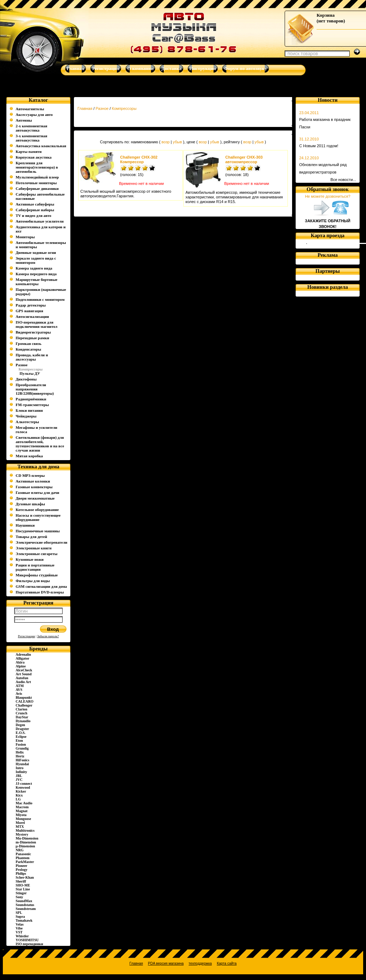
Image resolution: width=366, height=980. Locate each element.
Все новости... (343, 180)
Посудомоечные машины (38, 531)
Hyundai (22, 764)
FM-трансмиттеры (32, 405)
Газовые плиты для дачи (37, 492)
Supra (20, 917)
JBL (19, 776)
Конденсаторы (28, 349)
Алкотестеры (27, 422)
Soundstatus (25, 905)
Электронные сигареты (36, 554)
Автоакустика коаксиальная (41, 146)
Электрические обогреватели (41, 542)
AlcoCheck (24, 670)
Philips (21, 874)
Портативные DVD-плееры (40, 592)
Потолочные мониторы (36, 183)
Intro (20, 768)
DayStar (22, 717)
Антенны (24, 120)
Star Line (23, 889)
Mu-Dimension (27, 838)
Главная (85, 108)
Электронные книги (34, 548)
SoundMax (24, 901)
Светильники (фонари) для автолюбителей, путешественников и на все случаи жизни (40, 444)
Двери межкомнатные (35, 498)
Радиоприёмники (31, 399)
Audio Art (23, 682)
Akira (20, 662)
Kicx (19, 795)
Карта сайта (227, 963)
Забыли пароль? (48, 636)
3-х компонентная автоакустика (31, 138)
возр (165, 142)
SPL (19, 913)
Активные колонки (33, 481)
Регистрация (27, 636)
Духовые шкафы (30, 504)
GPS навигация (29, 311)
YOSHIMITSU (27, 940)
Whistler (22, 936)
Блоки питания (29, 410)
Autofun (22, 678)
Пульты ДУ (30, 373)
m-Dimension (26, 842)
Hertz (20, 756)
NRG (20, 850)
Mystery (22, 834)
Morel (20, 823)
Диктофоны (26, 379)
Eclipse (21, 737)
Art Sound (24, 674)
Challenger (24, 705)
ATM (20, 686)
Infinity (21, 772)
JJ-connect (24, 784)
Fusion (21, 744)
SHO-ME (23, 885)
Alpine (21, 666)
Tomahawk (24, 920)
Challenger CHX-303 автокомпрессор (244, 159)
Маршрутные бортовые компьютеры (36, 282)
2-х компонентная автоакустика (31, 128)
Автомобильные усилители (40, 221)
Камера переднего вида (36, 274)
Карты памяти (29, 151)
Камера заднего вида (34, 268)
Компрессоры (124, 108)
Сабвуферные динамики (37, 188)
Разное (21, 365)
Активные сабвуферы (35, 204)
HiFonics (22, 760)
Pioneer (21, 866)
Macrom (22, 807)
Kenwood (23, 787)
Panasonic (23, 854)
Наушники (25, 525)
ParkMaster (25, 862)
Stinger (21, 893)
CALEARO (25, 701)
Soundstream (26, 909)
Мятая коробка (29, 456)
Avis (19, 694)
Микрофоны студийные (37, 575)
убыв (177, 142)
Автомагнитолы (30, 109)
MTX (20, 827)
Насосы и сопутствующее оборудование (38, 517)
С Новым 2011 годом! (319, 146)
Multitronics (25, 830)
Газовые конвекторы (34, 487)
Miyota (21, 815)
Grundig (22, 748)
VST (19, 932)
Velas (20, 924)
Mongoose (23, 819)
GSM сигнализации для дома (41, 586)
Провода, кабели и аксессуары (32, 357)
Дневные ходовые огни (36, 252)
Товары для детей (31, 537)
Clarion (21, 709)
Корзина (326, 15)
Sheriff (21, 881)
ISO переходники (29, 944)
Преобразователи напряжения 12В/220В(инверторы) (35, 389)
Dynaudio (23, 721)
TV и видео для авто (33, 215)
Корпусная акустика (34, 157)
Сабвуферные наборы (35, 210)
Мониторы (25, 237)
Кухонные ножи (30, 559)
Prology (21, 870)
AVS (19, 690)
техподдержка (200, 963)
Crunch (21, 713)
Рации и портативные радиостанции (35, 567)
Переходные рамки (32, 338)
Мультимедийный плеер (37, 177)
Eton (19, 741)
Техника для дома (38, 467)
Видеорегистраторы (33, 332)
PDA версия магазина (166, 963)
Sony (19, 897)
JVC (19, 780)
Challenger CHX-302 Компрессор (139, 159)
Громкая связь (28, 343)
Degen (20, 725)
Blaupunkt (24, 697)
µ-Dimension (25, 846)
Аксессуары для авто (34, 114)
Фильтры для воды (33, 581)
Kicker (21, 791)
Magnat (21, 811)
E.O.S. (21, 733)
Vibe (19, 928)
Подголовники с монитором (40, 299)
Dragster (22, 729)
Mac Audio (24, 803)
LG (18, 799)
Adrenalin (23, 654)
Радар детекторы (31, 305)
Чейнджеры (26, 416)
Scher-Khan (25, 877)
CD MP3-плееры (30, 475)
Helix (20, 752)
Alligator (22, 658)
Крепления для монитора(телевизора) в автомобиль (37, 167)
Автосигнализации (32, 316)
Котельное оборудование (37, 510)
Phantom (23, 858)
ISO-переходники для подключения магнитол (36, 324)
